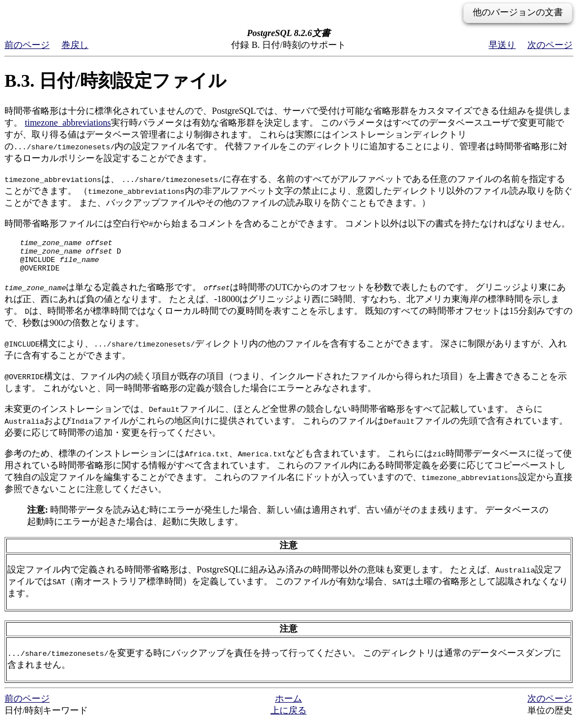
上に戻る (288, 717)
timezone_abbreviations (68, 123)
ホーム (288, 705)
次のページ (550, 45)
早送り (502, 45)
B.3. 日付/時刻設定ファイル (116, 81)
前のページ (27, 45)
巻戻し (75, 45)
